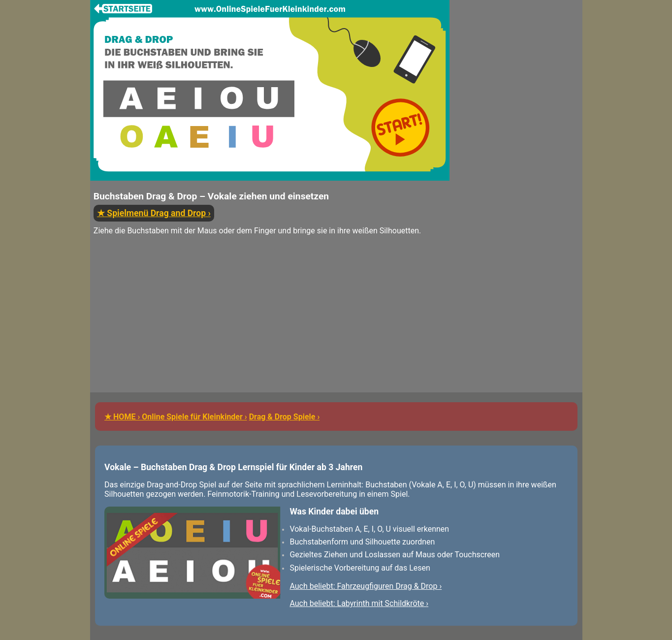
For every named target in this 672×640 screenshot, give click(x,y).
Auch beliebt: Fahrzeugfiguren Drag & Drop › (366, 586)
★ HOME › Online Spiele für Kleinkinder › (176, 417)
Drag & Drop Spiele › (285, 417)
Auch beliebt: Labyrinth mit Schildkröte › (359, 603)
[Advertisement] (270, 323)
